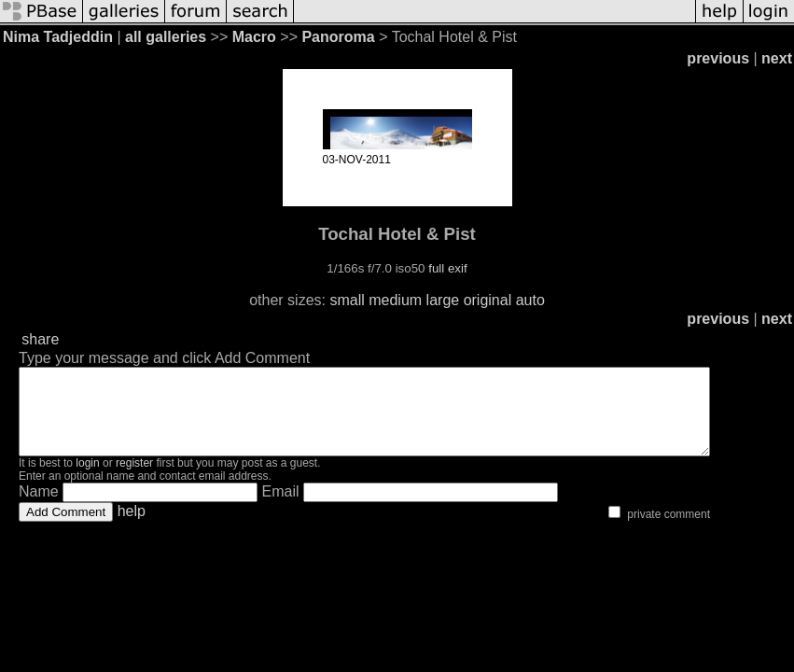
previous (718, 58)
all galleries (166, 37)
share (40, 339)
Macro (254, 37)
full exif (447, 268)
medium (395, 300)
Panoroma (338, 37)
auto (530, 300)
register (134, 480)
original (488, 300)
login (87, 480)
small (347, 300)
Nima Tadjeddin (58, 37)
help (132, 528)
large (443, 300)
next (777, 58)
